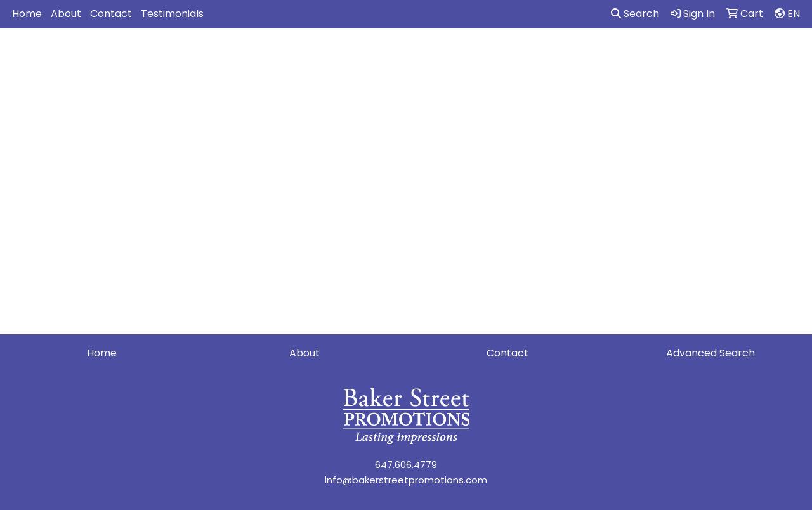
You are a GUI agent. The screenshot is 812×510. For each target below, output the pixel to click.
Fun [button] (457, 56)
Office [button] (629, 56)
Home (27, 14)
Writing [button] (729, 56)
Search (635, 14)
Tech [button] (678, 56)
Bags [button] (343, 56)
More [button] (781, 56)
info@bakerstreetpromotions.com (406, 480)
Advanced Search (710, 353)
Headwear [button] (513, 56)
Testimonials (172, 14)
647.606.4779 (406, 465)
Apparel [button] (232, 56)
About (66, 14)
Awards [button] (291, 56)
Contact (111, 14)
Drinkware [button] (402, 56)
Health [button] (576, 56)
